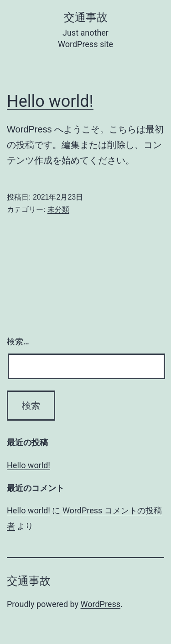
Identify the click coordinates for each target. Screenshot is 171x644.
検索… (18, 341)
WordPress (101, 604)
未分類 (58, 209)
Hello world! (50, 101)
